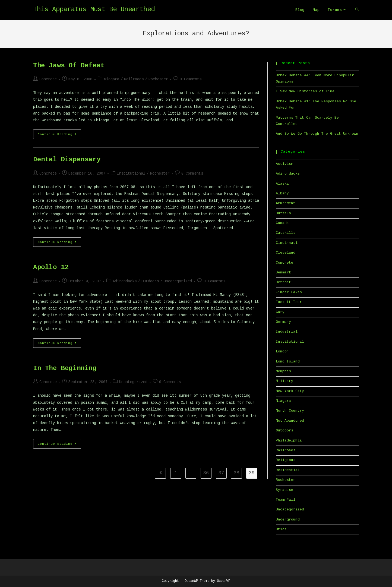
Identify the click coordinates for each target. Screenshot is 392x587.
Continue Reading (59, 136)
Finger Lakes (289, 292)
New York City (290, 391)
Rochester (158, 80)
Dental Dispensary (67, 160)
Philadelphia (289, 441)
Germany (283, 322)
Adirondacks (125, 282)
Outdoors (150, 282)
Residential (288, 470)
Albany (282, 194)
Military (284, 381)
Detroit (283, 282)
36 (206, 473)
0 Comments (191, 80)
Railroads (134, 80)
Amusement (286, 203)
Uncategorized (178, 282)
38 (236, 473)
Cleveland (286, 253)
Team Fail (286, 500)
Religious (286, 460)
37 (221, 473)
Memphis (283, 371)
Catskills (286, 233)
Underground (288, 520)
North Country (290, 411)
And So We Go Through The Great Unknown (317, 134)
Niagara (112, 80)
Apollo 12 (51, 268)
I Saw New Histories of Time (305, 91)
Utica (281, 529)
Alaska (282, 184)
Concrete (48, 80)
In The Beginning (65, 369)
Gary (280, 312)
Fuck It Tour (289, 302)
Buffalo (283, 213)
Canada (282, 223)
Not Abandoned (290, 421)
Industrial (287, 332)
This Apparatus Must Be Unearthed (94, 10)
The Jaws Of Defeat (69, 66)
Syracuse (284, 490)
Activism (284, 164)
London (282, 352)
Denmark (283, 273)
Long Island (288, 362)
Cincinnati (287, 243)
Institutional (131, 174)
